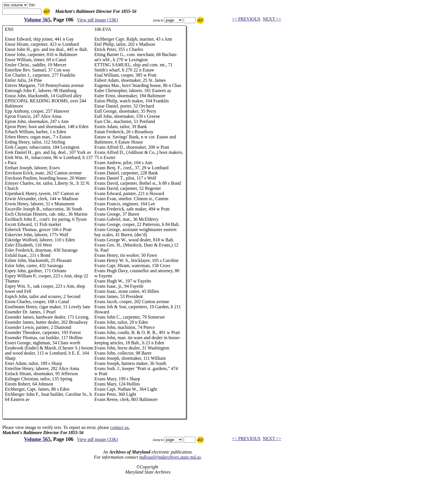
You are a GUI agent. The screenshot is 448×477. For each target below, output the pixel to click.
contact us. (120, 427)
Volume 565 (37, 20)
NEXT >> (272, 19)
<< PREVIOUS (246, 19)
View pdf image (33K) (97, 20)
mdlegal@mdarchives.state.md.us (170, 457)
